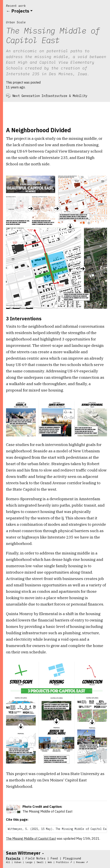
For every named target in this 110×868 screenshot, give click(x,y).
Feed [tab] (54, 858)
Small (40, 862)
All (8, 862)
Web (50, 862)
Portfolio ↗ (64, 862)
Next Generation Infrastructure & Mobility (50, 96)
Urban (18, 862)
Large (29, 862)
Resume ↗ (82, 862)
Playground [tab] (72, 858)
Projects (20, 11)
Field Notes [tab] (36, 858)
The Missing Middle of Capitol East (31, 838)
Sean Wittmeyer (23, 853)
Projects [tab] (13, 858)
